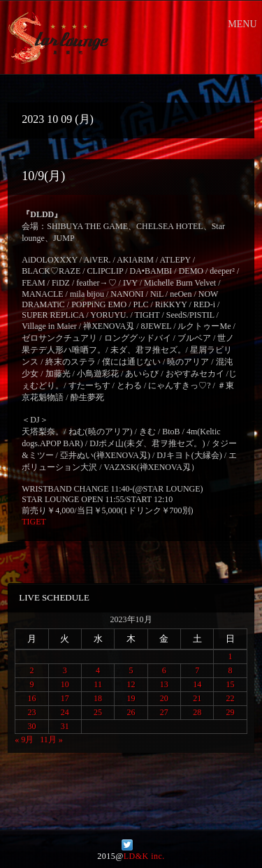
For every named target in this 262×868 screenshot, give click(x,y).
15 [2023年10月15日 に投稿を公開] (231, 684)
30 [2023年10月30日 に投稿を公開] (31, 726)
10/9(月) (43, 176)
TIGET (34, 522)
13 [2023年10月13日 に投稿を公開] (164, 684)
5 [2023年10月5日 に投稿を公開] (131, 670)
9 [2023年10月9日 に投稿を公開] (31, 684)
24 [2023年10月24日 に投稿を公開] (65, 712)
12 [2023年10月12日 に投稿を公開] (131, 684)
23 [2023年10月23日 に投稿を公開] (31, 712)
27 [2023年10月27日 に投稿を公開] (164, 712)
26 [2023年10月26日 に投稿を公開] (131, 712)
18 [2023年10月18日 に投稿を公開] (98, 698)
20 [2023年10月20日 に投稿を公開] (164, 698)
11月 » (51, 740)
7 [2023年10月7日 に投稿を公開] (197, 670)
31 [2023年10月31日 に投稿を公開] (65, 726)
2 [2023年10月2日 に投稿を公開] (31, 670)
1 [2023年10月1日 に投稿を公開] (231, 656)
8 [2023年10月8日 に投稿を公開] (231, 670)
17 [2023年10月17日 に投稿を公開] (65, 698)
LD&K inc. (144, 856)
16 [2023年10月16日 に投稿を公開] (31, 698)
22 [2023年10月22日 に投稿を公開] (231, 698)
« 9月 (24, 740)
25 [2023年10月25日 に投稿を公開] (98, 712)
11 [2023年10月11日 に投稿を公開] (98, 684)
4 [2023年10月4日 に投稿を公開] (98, 670)
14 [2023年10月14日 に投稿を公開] (197, 684)
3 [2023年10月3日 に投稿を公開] (65, 670)
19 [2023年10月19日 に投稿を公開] (131, 698)
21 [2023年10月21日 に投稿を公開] (197, 698)
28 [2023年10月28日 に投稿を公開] (197, 712)
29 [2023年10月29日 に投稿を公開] (231, 712)
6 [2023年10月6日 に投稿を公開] (164, 670)
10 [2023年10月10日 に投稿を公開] (65, 684)
